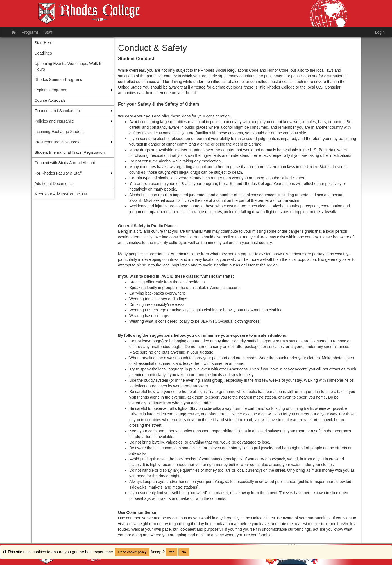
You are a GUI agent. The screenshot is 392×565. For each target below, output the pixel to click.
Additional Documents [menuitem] (54, 184)
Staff (48, 32)
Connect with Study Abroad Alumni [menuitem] (65, 163)
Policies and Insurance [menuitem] (54, 121)
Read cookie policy (132, 552)
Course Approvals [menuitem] (50, 100)
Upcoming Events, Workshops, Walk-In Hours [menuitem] (69, 66)
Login (380, 32)
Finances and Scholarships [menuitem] (58, 111)
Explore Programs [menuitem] (50, 90)
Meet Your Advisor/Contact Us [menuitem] (61, 194)
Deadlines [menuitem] (43, 53)
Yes (172, 552)
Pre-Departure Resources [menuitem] (57, 142)
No (184, 552)
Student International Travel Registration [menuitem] (70, 152)
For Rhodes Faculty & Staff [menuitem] (58, 173)
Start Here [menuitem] (44, 43)
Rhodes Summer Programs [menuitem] (58, 80)
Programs (30, 32)
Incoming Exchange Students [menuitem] (60, 132)
